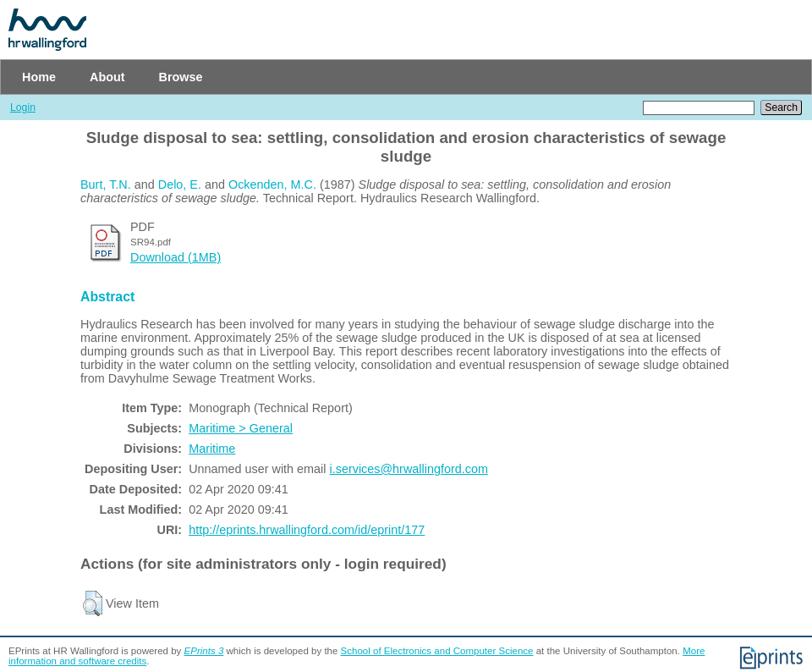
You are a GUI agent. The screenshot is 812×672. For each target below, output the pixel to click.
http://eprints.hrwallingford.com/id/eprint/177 (307, 530)
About (107, 77)
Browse (181, 77)
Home (39, 77)
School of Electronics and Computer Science (437, 651)
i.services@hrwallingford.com (409, 469)
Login (23, 107)
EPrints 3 (204, 651)
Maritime (212, 449)
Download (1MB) (176, 257)
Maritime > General (241, 428)
